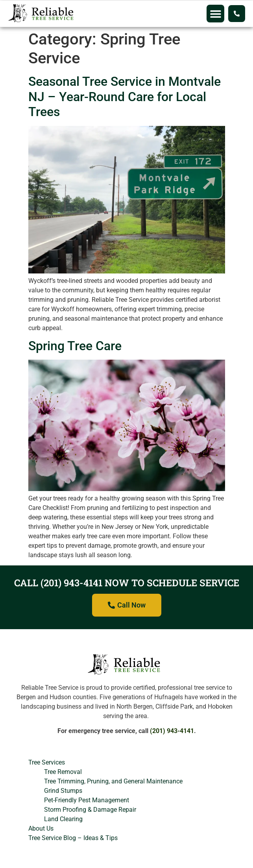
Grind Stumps (63, 791)
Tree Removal (63, 772)
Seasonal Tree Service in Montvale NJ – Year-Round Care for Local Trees (125, 97)
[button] (215, 14)
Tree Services (47, 762)
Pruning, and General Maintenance (135, 781)
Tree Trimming (64, 781)
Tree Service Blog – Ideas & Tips (73, 838)
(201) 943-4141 (172, 731)
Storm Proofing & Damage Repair (90, 810)
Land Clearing (63, 819)
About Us (41, 828)
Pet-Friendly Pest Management (87, 800)
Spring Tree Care (75, 346)
